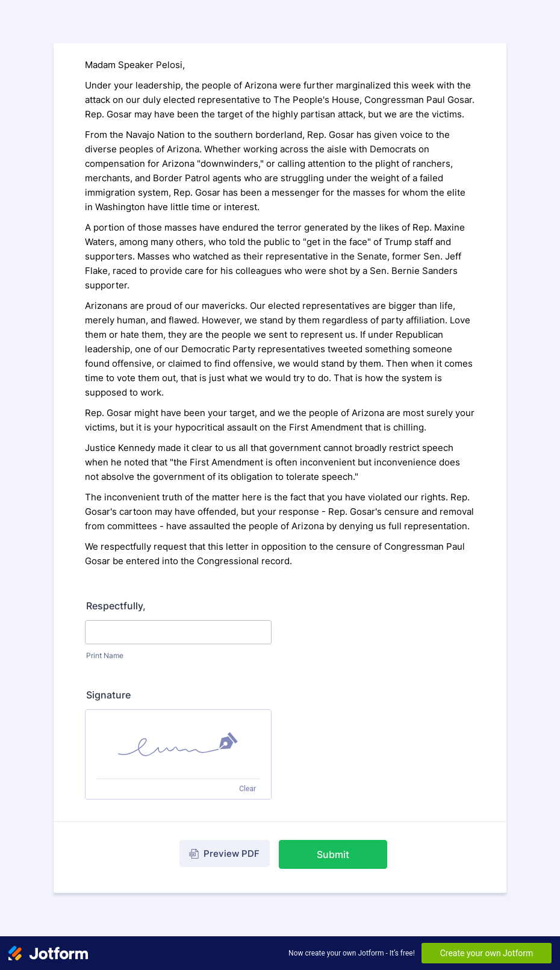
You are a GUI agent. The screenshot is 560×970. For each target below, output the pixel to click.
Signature (108, 695)
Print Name (105, 655)
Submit (333, 854)
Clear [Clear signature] (247, 789)
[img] (178, 744)
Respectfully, (116, 606)
